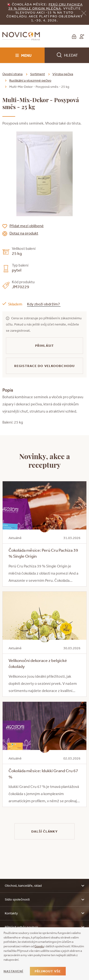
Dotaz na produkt (24, 233)
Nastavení (13, 971)
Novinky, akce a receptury (45, 460)
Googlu (39, 946)
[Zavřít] (84, 13)
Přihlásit (44, 346)
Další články (44, 831)
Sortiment (37, 74)
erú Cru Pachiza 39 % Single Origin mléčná (45, 6)
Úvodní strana (12, 74)
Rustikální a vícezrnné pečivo (30, 80)
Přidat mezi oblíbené (27, 226)
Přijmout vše (48, 971)
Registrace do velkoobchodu (44, 366)
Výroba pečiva (63, 74)
